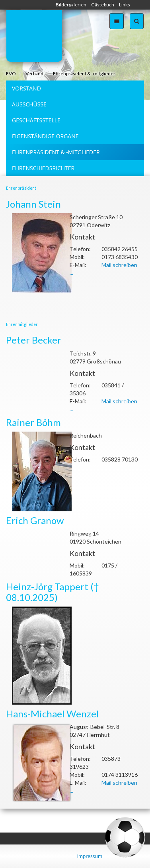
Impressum (90, 856)
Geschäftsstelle (36, 120)
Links (125, 5)
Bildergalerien (71, 5)
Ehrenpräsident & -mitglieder (84, 74)
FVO (11, 74)
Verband (34, 74)
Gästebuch (103, 5)
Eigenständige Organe (45, 136)
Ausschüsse (29, 104)
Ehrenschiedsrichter (43, 168)
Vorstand (26, 88)
